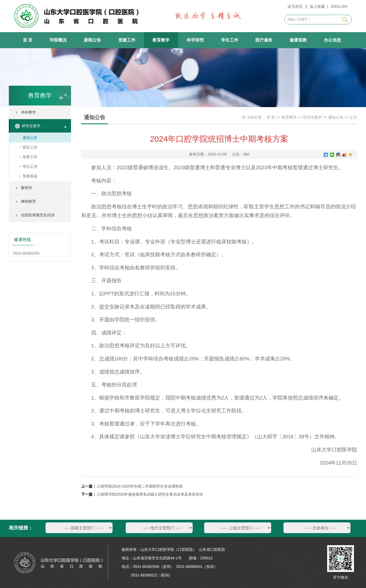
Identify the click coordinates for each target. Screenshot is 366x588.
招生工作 (30, 147)
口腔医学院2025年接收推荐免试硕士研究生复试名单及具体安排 (150, 494)
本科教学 (28, 112)
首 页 (28, 40)
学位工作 (30, 167)
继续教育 (28, 201)
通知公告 (30, 138)
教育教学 (161, 40)
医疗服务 (264, 40)
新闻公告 (92, 40)
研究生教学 (31, 126)
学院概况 (58, 40)
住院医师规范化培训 (38, 215)
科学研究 (195, 40)
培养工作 (30, 157)
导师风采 (30, 176)
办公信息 (333, 40)
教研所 (27, 188)
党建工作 (127, 40)
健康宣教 (298, 40)
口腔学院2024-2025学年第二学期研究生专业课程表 (140, 486)
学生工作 (230, 40)
